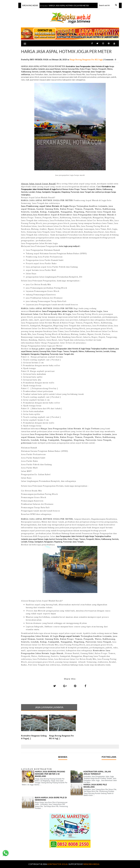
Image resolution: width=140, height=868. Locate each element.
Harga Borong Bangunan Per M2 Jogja (86, 59)
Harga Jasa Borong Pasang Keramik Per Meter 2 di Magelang (50, 774)
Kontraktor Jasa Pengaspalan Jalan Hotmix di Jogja (87, 66)
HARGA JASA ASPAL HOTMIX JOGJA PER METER (70, 6)
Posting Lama (109, 757)
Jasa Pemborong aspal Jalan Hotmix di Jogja (45, 206)
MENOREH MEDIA (91, 864)
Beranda (63, 757)
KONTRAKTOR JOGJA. (58, 864)
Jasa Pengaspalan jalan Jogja (58, 311)
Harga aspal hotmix (70, 636)
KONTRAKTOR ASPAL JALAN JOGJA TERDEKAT (97, 773)
